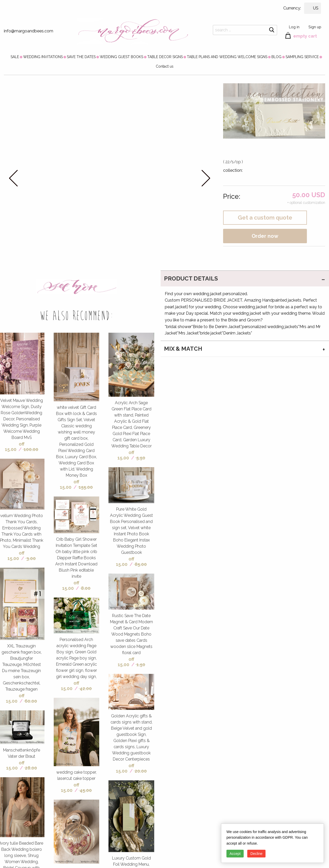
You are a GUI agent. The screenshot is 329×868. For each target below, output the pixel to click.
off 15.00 (15, 447)
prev (13, 178)
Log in (294, 27)
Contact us (165, 66)
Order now (265, 236)
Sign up (315, 27)
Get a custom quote (265, 218)
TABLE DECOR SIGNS (165, 57)
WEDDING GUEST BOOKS (121, 57)
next (206, 178)
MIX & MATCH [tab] (183, 349)
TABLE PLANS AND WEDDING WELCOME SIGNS (227, 57)
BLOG (276, 57)
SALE (15, 57)
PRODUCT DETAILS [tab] (191, 278)
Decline (256, 854)
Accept (235, 854)
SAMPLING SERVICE (302, 57)
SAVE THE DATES (81, 57)
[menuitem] (15, 57)
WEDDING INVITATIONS (43, 57)
